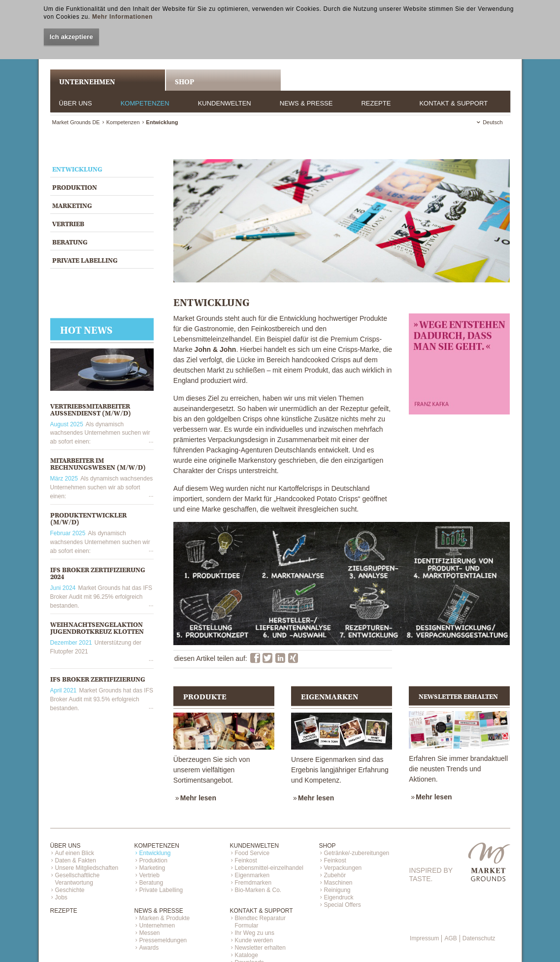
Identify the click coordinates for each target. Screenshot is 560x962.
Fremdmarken (253, 883)
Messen (150, 933)
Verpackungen (343, 868)
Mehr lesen (198, 798)
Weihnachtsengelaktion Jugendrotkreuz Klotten (97, 628)
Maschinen (338, 883)
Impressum (424, 938)
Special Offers (343, 905)
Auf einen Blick (75, 853)
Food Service (252, 853)
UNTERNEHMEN (87, 82)
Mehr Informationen (122, 17)
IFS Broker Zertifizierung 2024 (98, 573)
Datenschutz (479, 938)
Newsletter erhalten (260, 948)
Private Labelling (85, 260)
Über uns (76, 103)
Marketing (72, 206)
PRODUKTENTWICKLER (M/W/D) (88, 519)
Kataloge (247, 955)
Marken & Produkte (165, 918)
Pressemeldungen (163, 940)
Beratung (70, 242)
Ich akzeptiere (71, 37)
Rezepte (376, 103)
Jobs (61, 897)
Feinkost (246, 860)
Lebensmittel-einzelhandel (269, 868)
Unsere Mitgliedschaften (87, 868)
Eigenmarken (252, 875)
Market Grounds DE (76, 122)
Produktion (75, 188)
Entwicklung (77, 169)
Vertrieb (68, 224)
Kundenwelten (225, 103)
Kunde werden (254, 940)
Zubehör (335, 875)
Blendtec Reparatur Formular (260, 922)
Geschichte (70, 890)
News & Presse (306, 103)
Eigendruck (339, 897)
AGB (450, 938)
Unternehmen (157, 926)
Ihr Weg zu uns (255, 933)
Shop (184, 82)
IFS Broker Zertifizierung (98, 679)
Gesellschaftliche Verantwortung (78, 879)
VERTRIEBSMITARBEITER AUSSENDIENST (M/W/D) (91, 410)
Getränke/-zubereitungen (357, 853)
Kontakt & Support (453, 103)
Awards (149, 948)
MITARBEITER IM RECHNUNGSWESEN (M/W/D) (98, 464)
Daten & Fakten (76, 860)
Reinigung (337, 890)
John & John (215, 349)
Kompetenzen (145, 103)
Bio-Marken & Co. (258, 890)
